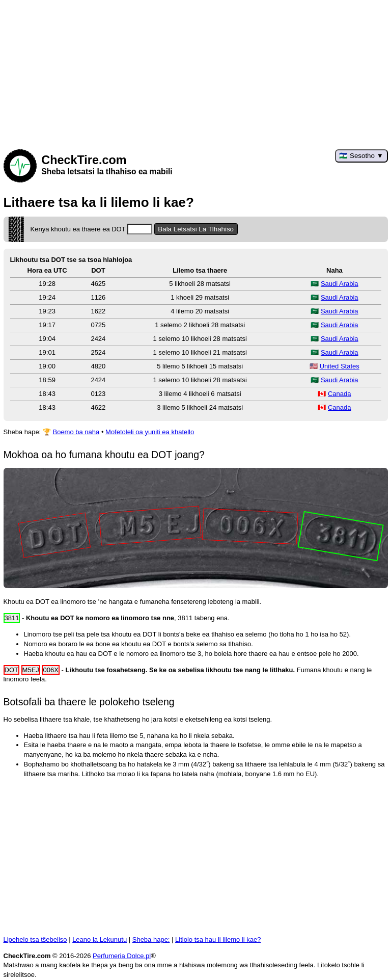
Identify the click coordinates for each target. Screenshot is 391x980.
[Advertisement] (196, 71)
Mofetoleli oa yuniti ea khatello (150, 432)
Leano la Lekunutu (100, 939)
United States (340, 366)
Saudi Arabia (340, 284)
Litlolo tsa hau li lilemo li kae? (218, 939)
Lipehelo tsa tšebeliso (35, 939)
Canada (340, 394)
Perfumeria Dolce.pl (122, 956)
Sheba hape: (151, 939)
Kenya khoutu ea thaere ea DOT (92, 229)
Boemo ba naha (76, 432)
